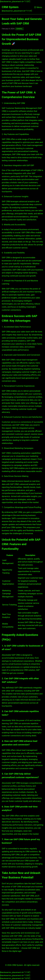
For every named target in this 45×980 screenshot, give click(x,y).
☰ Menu (38, 7)
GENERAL (20, 29)
